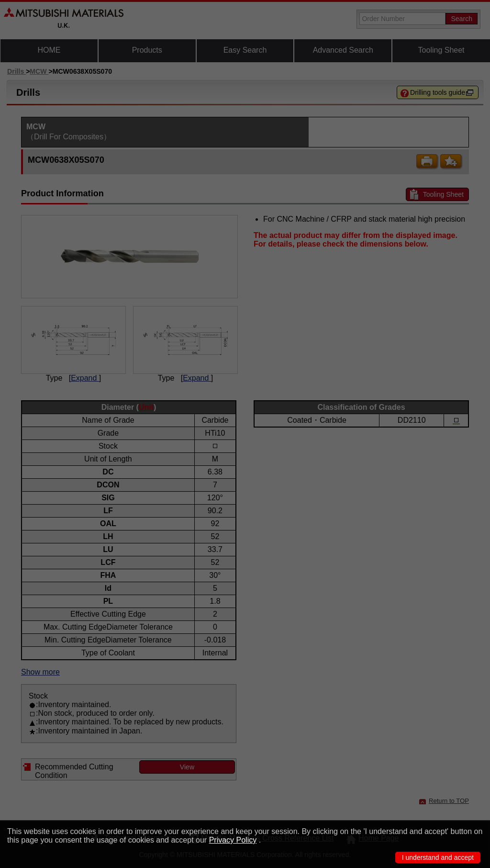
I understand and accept (438, 857)
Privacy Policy (233, 840)
